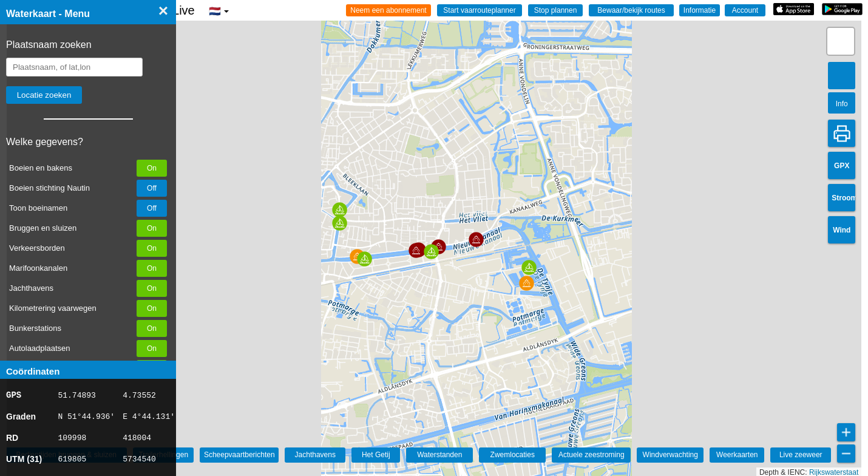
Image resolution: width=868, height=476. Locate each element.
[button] (340, 223)
